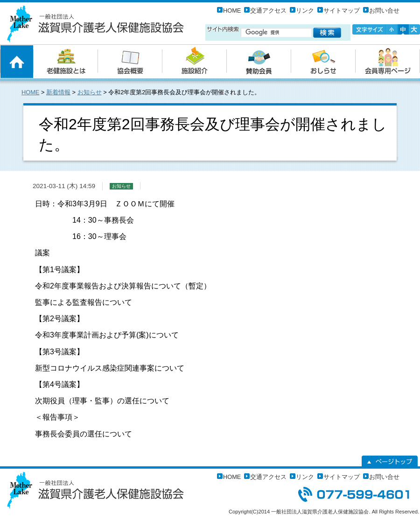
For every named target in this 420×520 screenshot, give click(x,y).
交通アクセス (268, 11)
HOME (232, 11)
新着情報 (58, 92)
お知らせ (90, 92)
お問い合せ (384, 11)
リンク (305, 11)
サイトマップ (342, 11)
